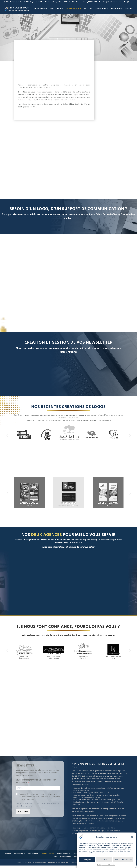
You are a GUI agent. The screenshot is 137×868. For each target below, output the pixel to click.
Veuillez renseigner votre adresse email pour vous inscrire (36, 784)
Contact (130, 9)
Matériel (88, 9)
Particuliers (102, 9)
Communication (73, 9)
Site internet (57, 9)
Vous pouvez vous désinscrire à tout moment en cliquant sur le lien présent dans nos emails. (37, 807)
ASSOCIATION (117, 9)
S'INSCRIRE (23, 814)
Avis (55, 859)
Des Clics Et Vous (53, 865)
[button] (132, 837)
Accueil (8, 856)
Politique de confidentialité (106, 865)
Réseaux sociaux (64, 856)
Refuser (104, 860)
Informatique (41, 9)
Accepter (87, 860)
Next (130, 436)
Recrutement (66, 859)
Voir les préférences (123, 860)
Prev (7, 436)
